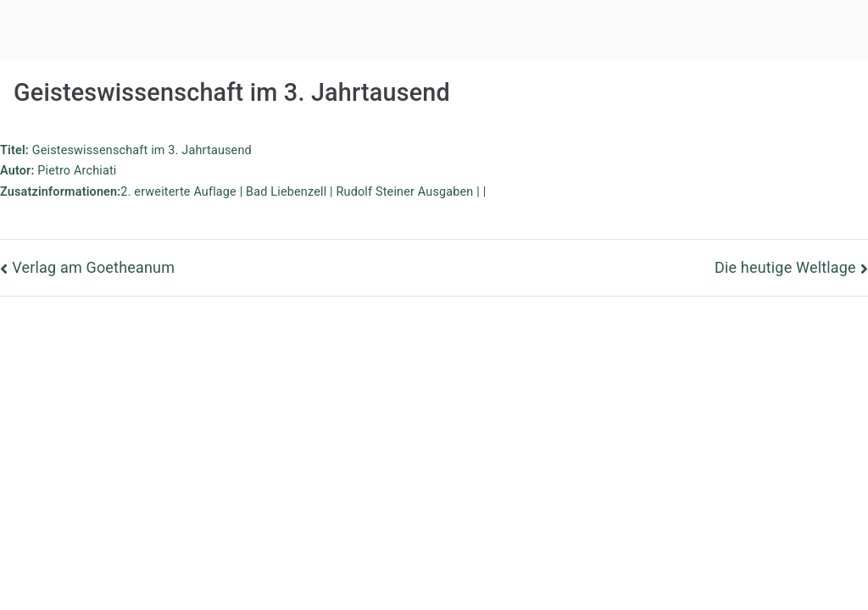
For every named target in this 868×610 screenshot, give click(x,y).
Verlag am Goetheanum (93, 267)
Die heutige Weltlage (785, 267)
